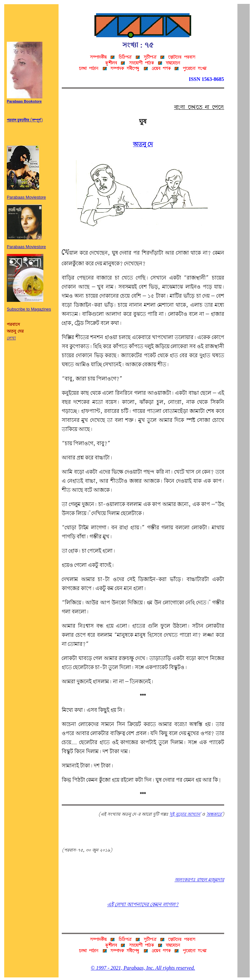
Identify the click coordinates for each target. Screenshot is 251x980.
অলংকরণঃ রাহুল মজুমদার (199, 880)
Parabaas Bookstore (25, 99)
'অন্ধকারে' (214, 815)
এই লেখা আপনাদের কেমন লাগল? (143, 905)
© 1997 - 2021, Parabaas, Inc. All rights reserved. (143, 968)
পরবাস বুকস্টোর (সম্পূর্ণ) (25, 120)
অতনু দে (143, 145)
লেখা (11, 338)
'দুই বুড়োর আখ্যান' (185, 815)
